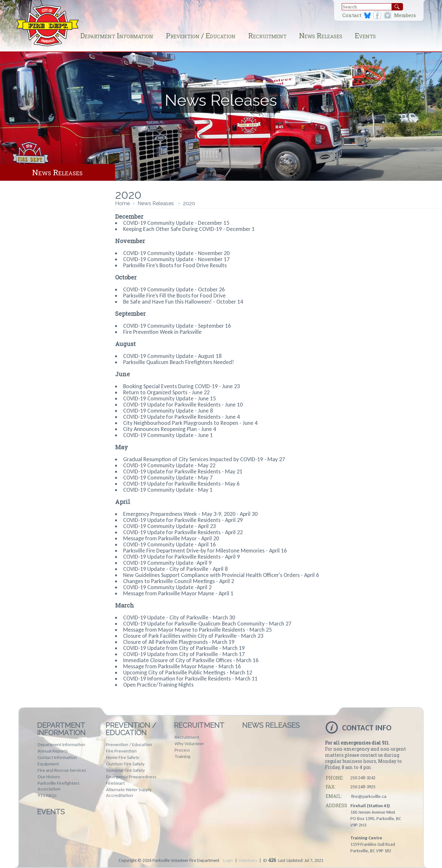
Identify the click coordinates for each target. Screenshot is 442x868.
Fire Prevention (121, 751)
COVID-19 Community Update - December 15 (176, 223)
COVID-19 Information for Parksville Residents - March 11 (190, 679)
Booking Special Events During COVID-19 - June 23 (181, 386)
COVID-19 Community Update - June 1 (168, 435)
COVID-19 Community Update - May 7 (168, 478)
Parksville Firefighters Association (59, 786)
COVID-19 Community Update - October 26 (174, 289)
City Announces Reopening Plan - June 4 (170, 429)
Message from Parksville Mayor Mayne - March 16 (182, 666)
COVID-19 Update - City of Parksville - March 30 (179, 617)
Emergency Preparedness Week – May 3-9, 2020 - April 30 (190, 514)
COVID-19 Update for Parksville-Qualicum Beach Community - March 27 (207, 624)
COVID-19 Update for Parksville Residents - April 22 (183, 532)
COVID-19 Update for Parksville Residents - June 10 (183, 405)
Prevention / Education (201, 36)
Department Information (117, 36)
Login (228, 860)
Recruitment (267, 36)
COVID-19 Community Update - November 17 (176, 259)
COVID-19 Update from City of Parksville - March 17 (184, 654)
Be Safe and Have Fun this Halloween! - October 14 (183, 302)
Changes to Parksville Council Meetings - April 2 (179, 581)
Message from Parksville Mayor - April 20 (171, 538)
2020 (189, 203)
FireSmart (115, 783)
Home (122, 203)
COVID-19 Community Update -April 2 (167, 587)
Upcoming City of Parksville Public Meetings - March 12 (188, 672)
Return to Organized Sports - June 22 (166, 392)
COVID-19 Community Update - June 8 (168, 411)
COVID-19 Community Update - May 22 (169, 465)
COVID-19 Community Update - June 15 (169, 398)
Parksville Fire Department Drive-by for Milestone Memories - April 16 (205, 551)
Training (182, 756)
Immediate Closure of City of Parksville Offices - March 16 (191, 660)
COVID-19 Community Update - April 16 (169, 544)
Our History (49, 777)
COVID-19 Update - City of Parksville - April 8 (175, 569)
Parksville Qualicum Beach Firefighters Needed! (179, 362)
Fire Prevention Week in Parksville (162, 332)
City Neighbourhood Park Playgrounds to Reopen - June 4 (190, 423)
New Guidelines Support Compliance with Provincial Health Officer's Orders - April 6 (221, 575)
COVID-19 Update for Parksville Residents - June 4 (181, 417)
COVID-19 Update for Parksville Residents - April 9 (181, 557)
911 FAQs (47, 795)
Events (365, 36)
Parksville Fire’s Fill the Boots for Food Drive (174, 296)
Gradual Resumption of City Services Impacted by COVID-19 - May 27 (204, 459)
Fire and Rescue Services (62, 770)
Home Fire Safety (123, 757)
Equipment (48, 764)
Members (405, 15)
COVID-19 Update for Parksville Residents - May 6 (181, 484)
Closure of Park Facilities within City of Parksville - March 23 (193, 636)
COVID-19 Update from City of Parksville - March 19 (184, 648)
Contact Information (57, 757)
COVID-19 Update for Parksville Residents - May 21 (183, 471)
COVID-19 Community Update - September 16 (177, 326)
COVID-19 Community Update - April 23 (169, 526)
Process (182, 750)
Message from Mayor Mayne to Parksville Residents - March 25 (197, 630)
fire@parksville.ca (369, 796)
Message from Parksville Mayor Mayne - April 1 (178, 593)
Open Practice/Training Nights (158, 685)
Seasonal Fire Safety (126, 770)
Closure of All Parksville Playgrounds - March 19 (179, 642)
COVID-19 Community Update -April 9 (167, 563)
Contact (352, 15)
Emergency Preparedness (131, 777)
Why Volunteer (189, 744)
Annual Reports (53, 751)
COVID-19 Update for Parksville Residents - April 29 (183, 520)
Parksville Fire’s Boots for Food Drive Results (175, 265)
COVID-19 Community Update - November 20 (176, 253)
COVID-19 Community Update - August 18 (172, 356)
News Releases (321, 36)
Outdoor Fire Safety (125, 764)
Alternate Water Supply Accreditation (129, 792)
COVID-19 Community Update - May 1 (168, 490)
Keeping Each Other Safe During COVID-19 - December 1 (189, 229)
